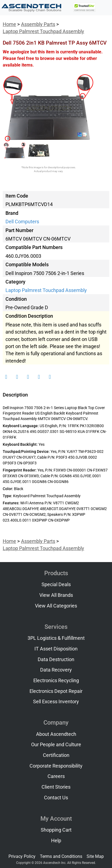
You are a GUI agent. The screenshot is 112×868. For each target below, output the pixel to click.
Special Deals (56, 585)
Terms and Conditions (61, 856)
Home (9, 24)
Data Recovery (56, 670)
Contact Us (56, 798)
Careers (56, 776)
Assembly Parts (38, 24)
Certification (56, 755)
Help (56, 841)
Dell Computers (22, 222)
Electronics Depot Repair (56, 691)
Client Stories (56, 787)
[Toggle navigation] (104, 8)
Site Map (95, 856)
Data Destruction (56, 659)
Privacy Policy (22, 856)
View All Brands (56, 595)
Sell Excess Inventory (56, 702)
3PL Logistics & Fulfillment (56, 638)
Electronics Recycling (56, 681)
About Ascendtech (56, 734)
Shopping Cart (56, 830)
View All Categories (56, 606)
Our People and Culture (56, 745)
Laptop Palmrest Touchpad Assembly (43, 31)
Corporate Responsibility (56, 766)
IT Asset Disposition (56, 649)
